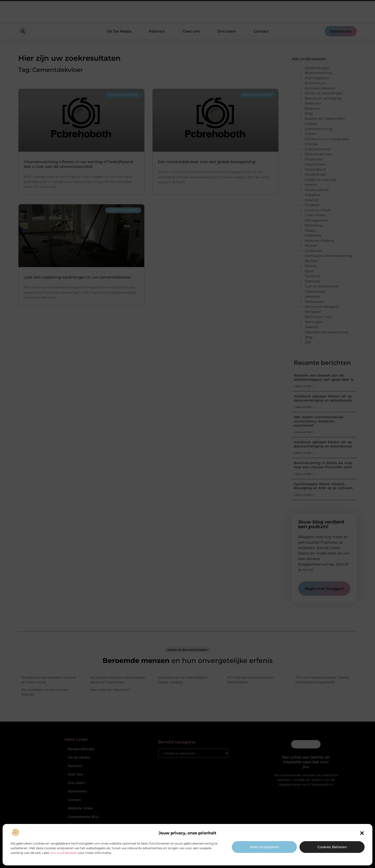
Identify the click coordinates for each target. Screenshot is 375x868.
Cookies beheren (332, 847)
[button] (362, 833)
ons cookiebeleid (63, 853)
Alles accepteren (264, 847)
